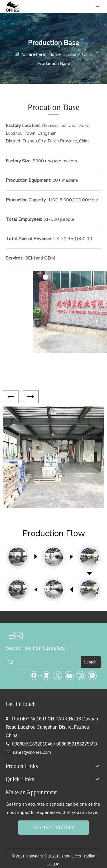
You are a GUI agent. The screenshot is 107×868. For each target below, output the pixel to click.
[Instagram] (81, 675)
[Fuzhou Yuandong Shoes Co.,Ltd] (53, 312)
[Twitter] (58, 675)
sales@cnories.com (32, 752)
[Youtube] (69, 675)
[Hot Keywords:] (91, 662)
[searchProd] (49, 662)
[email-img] (16, 636)
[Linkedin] (46, 675)
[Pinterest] (92, 675)
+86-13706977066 (53, 828)
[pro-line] (53, 573)
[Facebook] (34, 675)
